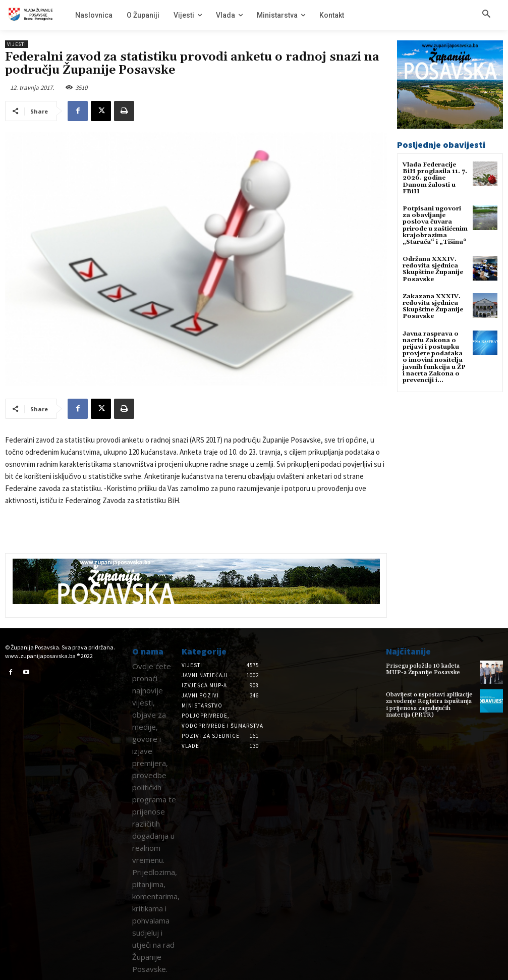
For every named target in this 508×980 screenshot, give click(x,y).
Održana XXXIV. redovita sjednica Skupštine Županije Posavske (433, 269)
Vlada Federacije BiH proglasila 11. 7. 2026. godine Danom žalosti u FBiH (435, 178)
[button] (486, 15)
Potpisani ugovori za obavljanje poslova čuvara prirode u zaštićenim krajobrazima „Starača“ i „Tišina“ (435, 225)
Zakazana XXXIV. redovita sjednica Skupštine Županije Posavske (433, 307)
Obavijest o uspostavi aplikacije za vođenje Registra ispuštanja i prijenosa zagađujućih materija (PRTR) (429, 705)
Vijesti (17, 44)
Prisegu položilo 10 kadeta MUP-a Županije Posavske (423, 669)
